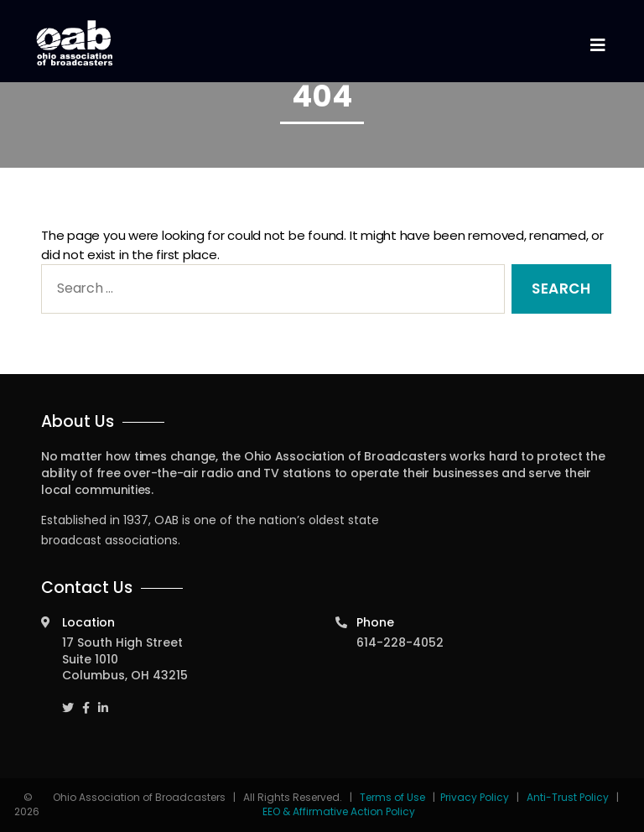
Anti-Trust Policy (568, 797)
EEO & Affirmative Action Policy (339, 811)
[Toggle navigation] (597, 46)
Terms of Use (394, 797)
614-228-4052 (400, 642)
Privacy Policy (475, 797)
